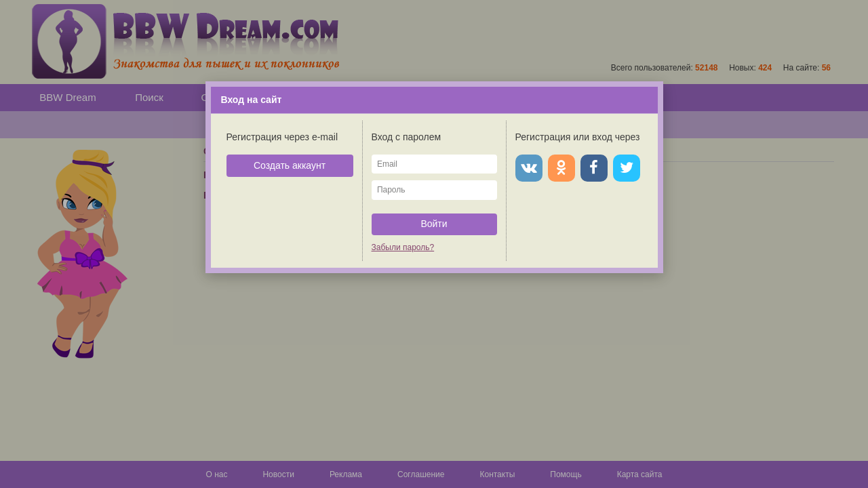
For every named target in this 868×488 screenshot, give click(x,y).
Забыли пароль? (403, 247)
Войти (434, 224)
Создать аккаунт (290, 165)
